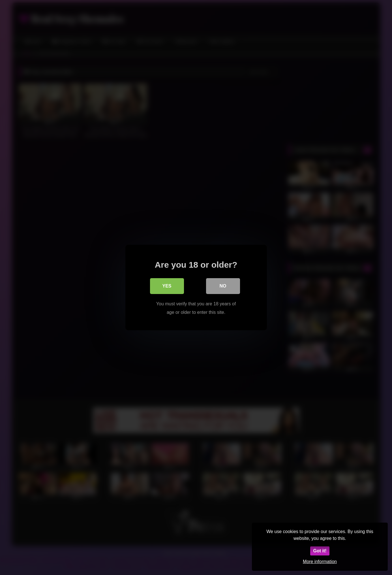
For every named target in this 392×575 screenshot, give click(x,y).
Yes (167, 286)
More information (320, 562)
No (223, 286)
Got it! (320, 551)
